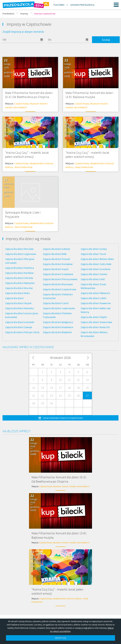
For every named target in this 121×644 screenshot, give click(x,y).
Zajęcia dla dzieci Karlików (19, 273)
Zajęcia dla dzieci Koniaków (58, 264)
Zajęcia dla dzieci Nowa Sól (95, 327)
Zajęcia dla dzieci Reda (17, 293)
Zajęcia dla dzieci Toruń (93, 254)
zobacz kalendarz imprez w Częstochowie (63, 418)
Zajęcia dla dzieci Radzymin (20, 283)
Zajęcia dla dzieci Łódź (93, 279)
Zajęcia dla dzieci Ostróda (19, 278)
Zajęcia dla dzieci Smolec (94, 274)
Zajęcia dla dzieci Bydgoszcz (58, 322)
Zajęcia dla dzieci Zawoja (19, 327)
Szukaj (106, 40)
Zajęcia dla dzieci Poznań (56, 259)
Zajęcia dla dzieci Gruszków (95, 269)
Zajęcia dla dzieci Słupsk (18, 303)
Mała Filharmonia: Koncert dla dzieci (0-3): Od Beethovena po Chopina (29, 95)
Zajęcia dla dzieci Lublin (94, 298)
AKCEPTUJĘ (60, 638)
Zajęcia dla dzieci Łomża (94, 249)
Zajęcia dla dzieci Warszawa (58, 284)
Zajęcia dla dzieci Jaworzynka (59, 308)
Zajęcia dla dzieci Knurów (19, 288)
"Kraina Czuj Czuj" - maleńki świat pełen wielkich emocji (27, 155)
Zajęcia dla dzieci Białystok (57, 332)
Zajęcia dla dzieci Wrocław (19, 249)
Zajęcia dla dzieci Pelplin (94, 317)
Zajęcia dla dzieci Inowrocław (96, 322)
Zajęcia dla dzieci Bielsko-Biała (97, 259)
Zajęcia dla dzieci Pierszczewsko (60, 279)
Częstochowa (21, 104)
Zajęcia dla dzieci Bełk (55, 254)
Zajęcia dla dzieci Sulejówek (58, 274)
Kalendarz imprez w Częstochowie (28, 347)
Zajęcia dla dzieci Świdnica (20, 268)
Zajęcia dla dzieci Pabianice (95, 293)
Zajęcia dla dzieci (14, 298)
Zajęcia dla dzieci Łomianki (20, 322)
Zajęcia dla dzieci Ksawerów (96, 303)
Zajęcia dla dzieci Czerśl (56, 303)
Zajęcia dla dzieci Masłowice (58, 327)
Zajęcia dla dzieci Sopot (56, 269)
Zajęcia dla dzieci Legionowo (21, 254)
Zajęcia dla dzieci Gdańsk (56, 249)
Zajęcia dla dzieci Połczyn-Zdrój (22, 332)
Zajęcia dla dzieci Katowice (20, 308)
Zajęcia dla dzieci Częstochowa (59, 289)
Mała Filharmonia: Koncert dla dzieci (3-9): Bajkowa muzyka (89, 95)
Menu (116, 5)
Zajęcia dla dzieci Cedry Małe (96, 264)
